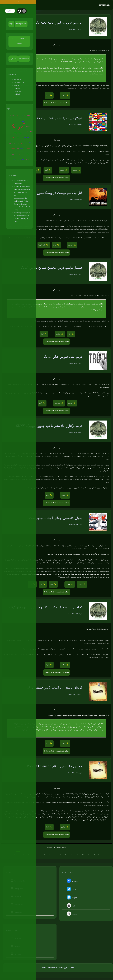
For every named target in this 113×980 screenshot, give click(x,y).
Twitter (71, 890)
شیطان (17, 149)
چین (23, 121)
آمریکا (18, 127)
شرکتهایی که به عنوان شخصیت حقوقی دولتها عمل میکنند (44, 118)
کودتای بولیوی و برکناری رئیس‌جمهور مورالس (54, 688)
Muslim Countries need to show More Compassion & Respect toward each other (22, 191)
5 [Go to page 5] (39, 854)
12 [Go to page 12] (77, 854)
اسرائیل (19, 154)
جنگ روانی (17, 121)
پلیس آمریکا (27, 137)
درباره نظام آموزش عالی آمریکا (63, 357)
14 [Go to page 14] (89, 854)
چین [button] (36, 170)
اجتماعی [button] (75, 170)
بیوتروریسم (11, 132)
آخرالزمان (21, 149)
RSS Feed (72, 914)
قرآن (26, 160)
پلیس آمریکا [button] (42, 245)
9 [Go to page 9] (60, 854)
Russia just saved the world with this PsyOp (21, 200)
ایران (16, 115)
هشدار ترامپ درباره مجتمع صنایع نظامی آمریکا (51, 268)
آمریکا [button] (47, 96)
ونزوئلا (20, 115)
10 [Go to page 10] (66, 854)
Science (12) (18, 80)
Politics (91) (17, 88)
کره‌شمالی (13, 149)
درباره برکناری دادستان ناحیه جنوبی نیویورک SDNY (49, 426)
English (11, 11)
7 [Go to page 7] (50, 854)
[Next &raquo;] (99, 854)
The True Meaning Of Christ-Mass (21, 182)
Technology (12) (19, 83)
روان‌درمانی (28, 126)
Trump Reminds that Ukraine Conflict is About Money (22, 207)
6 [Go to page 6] (44, 854)
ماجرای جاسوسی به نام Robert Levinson (55, 766)
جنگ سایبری (26, 132)
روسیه (18, 132)
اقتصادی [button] (68, 585)
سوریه (22, 143)
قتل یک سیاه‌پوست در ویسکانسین (60, 193)
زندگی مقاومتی (19, 138)
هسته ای (27, 115)
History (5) (17, 91)
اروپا (23, 115)
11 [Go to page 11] (71, 854)
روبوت (13, 137)
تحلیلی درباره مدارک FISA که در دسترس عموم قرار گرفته (46, 607)
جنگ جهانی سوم (14, 143)
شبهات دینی (26, 154)
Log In (11, 24)
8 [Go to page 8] (55, 854)
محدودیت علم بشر (17, 160)
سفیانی (28, 149)
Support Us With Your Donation (19, 41)
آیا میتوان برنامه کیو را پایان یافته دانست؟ (56, 23)
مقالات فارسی (13, 59)
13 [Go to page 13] (83, 854)
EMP (31, 132)
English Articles (24, 59)
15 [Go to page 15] (94, 854)
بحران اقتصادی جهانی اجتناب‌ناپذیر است (56, 518)
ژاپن (25, 149)
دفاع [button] (69, 334)
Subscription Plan (21, 24)
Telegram (72, 898)
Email (71, 906)
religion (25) (18, 86)
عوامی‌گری (12, 115)
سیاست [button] (63, 96)
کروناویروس (13, 154)
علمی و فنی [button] (57, 403)
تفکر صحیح (28, 143)
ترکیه (29, 160)
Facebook (72, 881)
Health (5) (17, 94)
